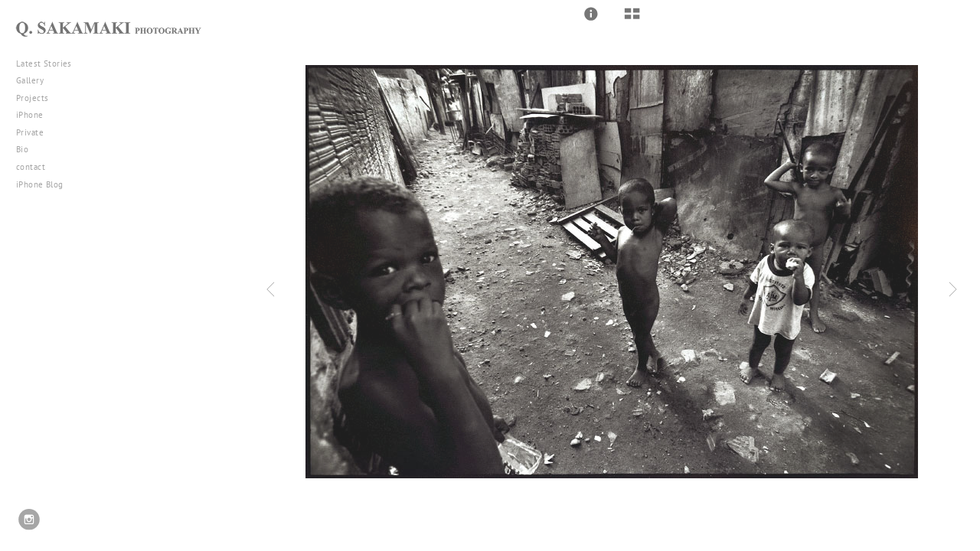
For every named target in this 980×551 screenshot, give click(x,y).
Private (30, 132)
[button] (591, 14)
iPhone (35, 115)
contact (31, 167)
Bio (22, 149)
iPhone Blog (40, 184)
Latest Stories (50, 64)
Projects (38, 98)
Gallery (36, 80)
